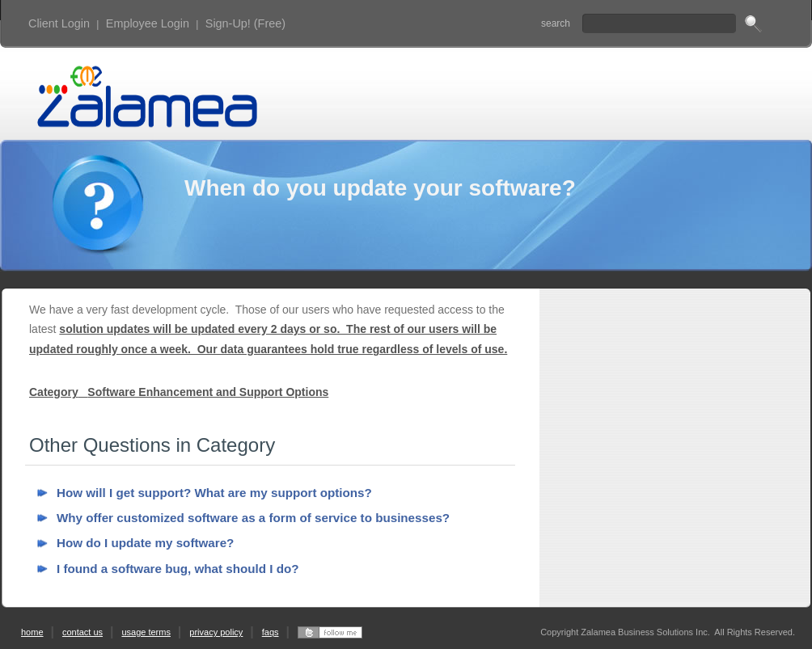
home (32, 632)
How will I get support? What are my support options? (214, 493)
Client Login (59, 23)
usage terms (146, 632)
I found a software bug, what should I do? (178, 569)
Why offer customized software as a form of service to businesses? (253, 518)
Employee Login (148, 23)
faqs (271, 632)
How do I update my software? (145, 543)
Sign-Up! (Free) (245, 23)
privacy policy (216, 632)
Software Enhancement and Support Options (208, 392)
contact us (82, 632)
